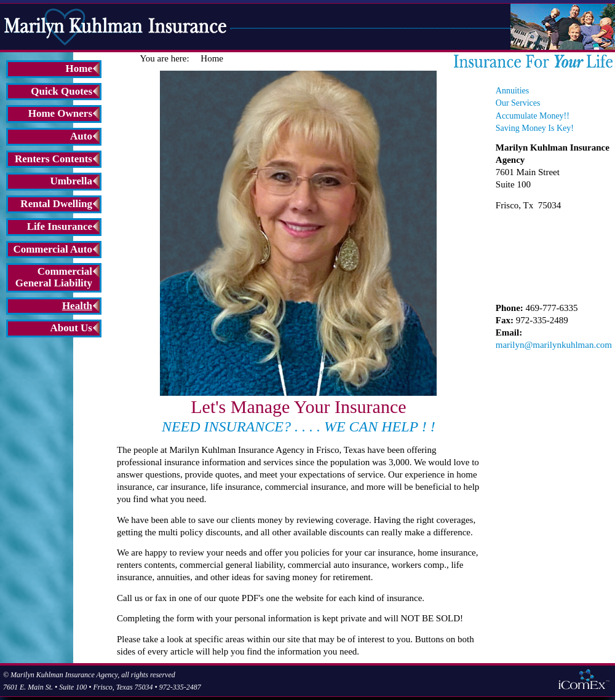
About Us (72, 328)
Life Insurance (60, 226)
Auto (81, 136)
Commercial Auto (53, 249)
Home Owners (60, 113)
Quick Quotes (61, 91)
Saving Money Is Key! (535, 128)
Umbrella (71, 181)
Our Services (518, 103)
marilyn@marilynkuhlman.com (554, 345)
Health (77, 306)
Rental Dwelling (56, 204)
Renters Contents (54, 159)
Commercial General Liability (54, 277)
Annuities (512, 91)
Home (79, 69)
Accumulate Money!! (533, 116)
